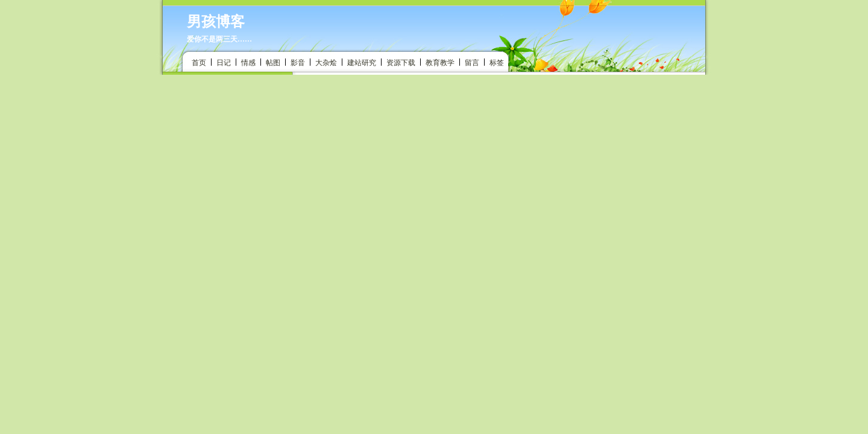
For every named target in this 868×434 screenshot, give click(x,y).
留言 (472, 63)
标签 (497, 63)
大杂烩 (326, 63)
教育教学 (440, 63)
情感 (248, 63)
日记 (224, 63)
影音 (298, 63)
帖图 (273, 63)
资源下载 (401, 63)
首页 (199, 63)
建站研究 (362, 63)
